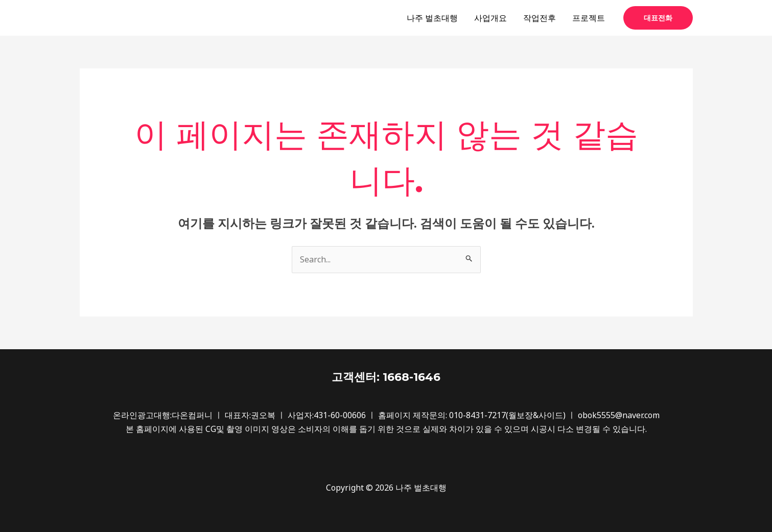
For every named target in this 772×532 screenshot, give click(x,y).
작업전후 (540, 18)
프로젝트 (589, 18)
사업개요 (490, 18)
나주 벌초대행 (432, 18)
